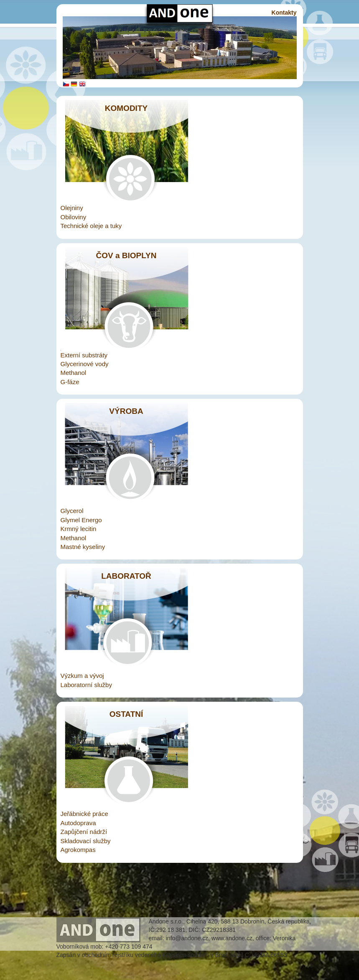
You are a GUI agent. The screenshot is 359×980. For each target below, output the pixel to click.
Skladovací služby (86, 841)
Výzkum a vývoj (82, 676)
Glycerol (72, 511)
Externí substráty (84, 355)
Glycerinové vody (85, 364)
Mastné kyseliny (83, 547)
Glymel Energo (81, 520)
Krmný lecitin (79, 529)
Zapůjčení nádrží (84, 832)
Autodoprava (78, 823)
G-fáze (70, 382)
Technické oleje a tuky (91, 226)
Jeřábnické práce (84, 814)
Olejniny (72, 208)
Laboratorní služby (86, 685)
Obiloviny (74, 217)
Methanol (74, 373)
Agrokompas (78, 850)
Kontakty (284, 13)
